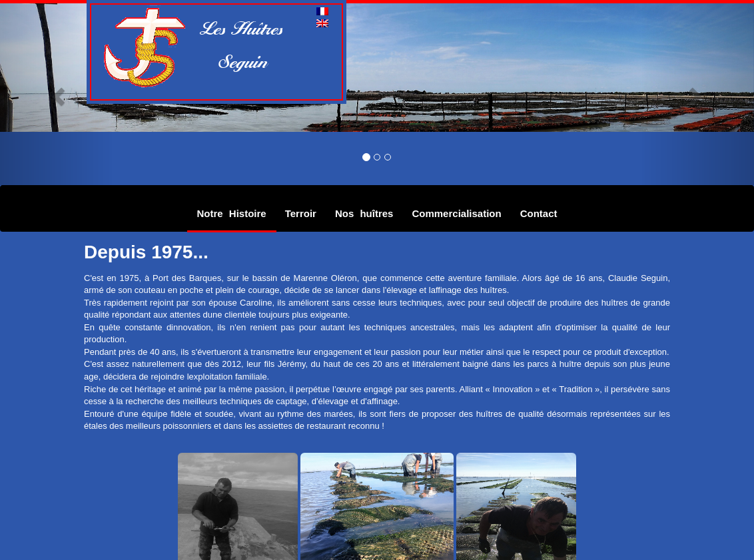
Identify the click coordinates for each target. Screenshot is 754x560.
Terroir (301, 213)
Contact (539, 213)
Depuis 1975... (146, 252)
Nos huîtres (364, 213)
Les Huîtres (243, 28)
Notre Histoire (232, 213)
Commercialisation (456, 213)
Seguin (235, 61)
